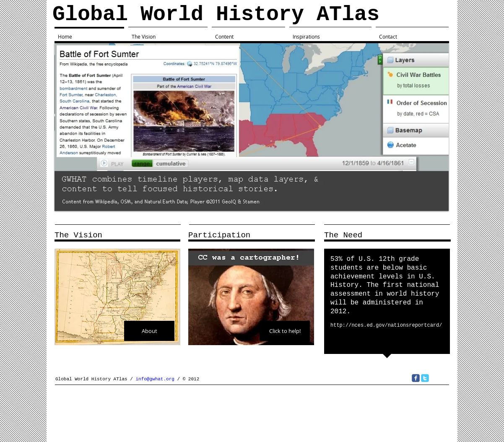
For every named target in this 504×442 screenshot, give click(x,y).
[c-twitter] (425, 378)
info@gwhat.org (155, 379)
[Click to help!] (285, 331)
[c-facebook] (416, 378)
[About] (149, 331)
